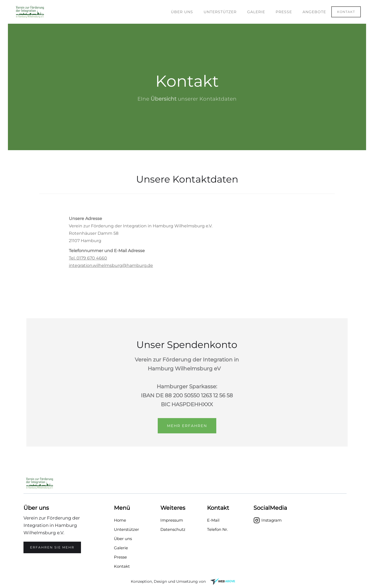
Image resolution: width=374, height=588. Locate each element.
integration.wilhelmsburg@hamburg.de (111, 265)
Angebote (314, 12)
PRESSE (284, 12)
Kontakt (346, 12)
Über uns (182, 12)
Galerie (256, 12)
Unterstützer (220, 12)
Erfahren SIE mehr (52, 547)
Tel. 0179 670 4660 (88, 258)
